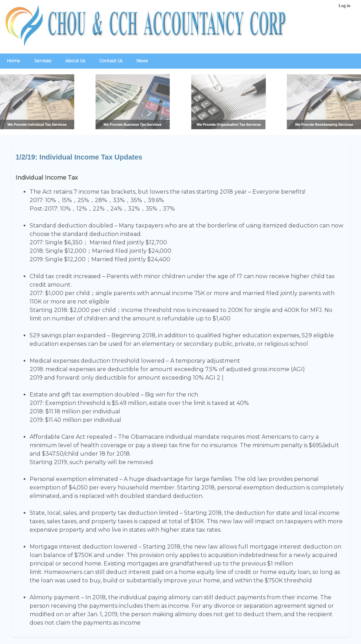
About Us (75, 61)
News (142, 61)
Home (14, 61)
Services (43, 61)
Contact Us (111, 61)
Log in (344, 6)
